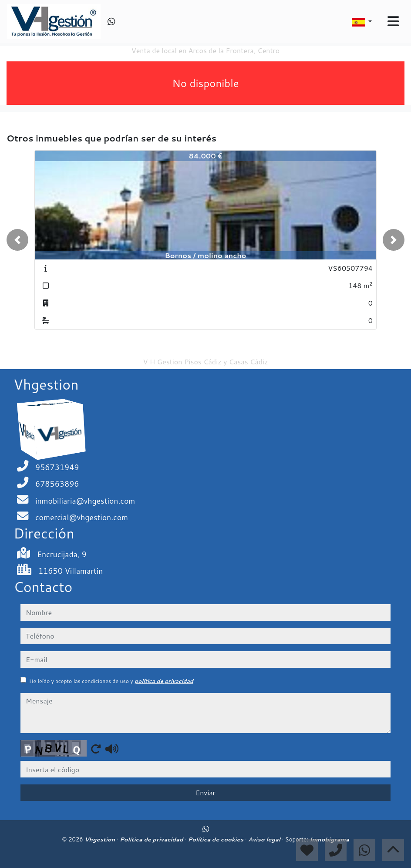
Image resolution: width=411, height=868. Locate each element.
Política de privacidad (152, 839)
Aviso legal (265, 839)
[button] (17, 240)
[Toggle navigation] (393, 21)
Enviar (205, 792)
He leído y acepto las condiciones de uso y (111, 681)
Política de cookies (216, 839)
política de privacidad (164, 681)
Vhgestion (100, 839)
